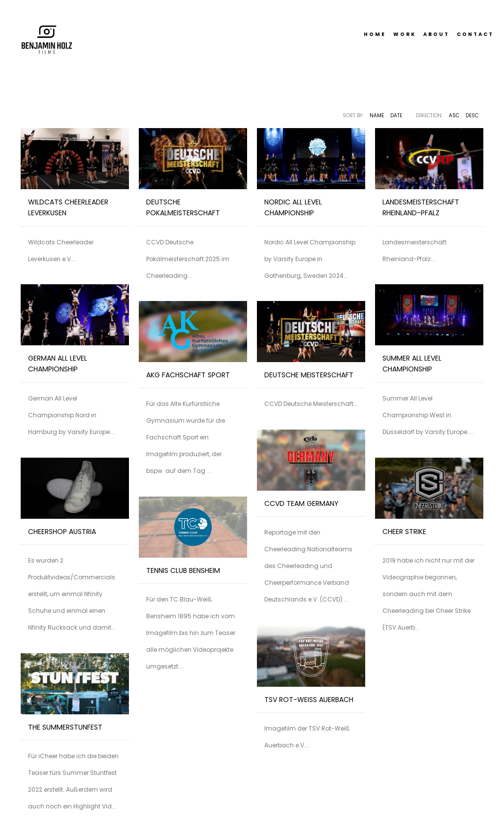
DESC (472, 116)
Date (396, 116)
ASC (454, 116)
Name (377, 116)
